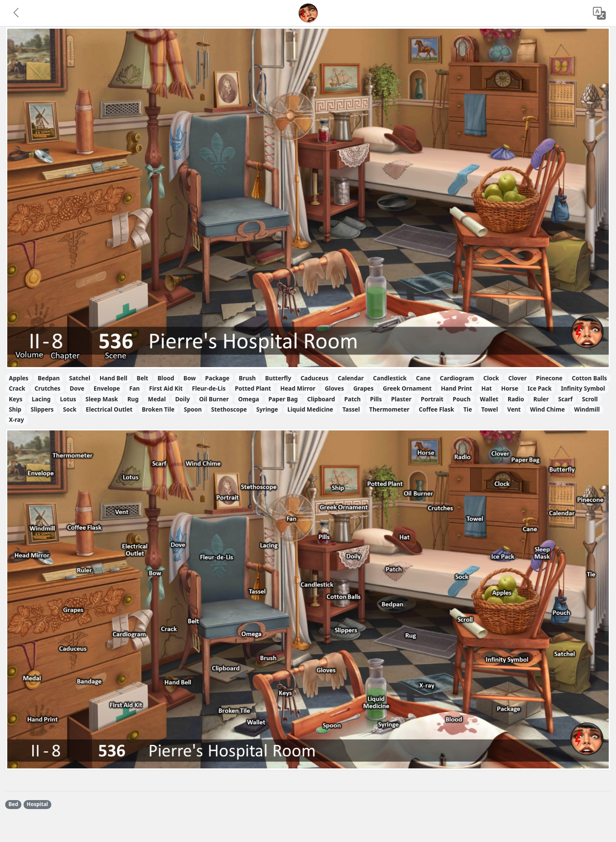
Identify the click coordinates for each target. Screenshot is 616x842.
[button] (17, 13)
